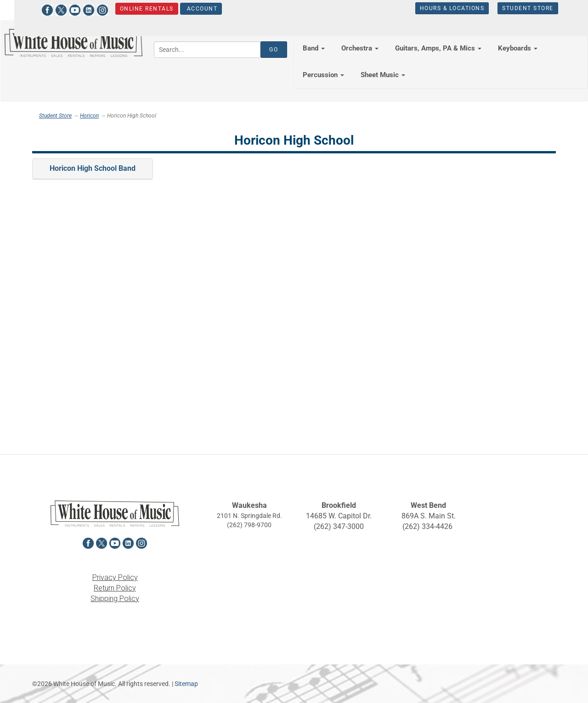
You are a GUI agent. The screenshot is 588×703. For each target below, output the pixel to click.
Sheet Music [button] (383, 75)
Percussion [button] (323, 75)
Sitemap (186, 684)
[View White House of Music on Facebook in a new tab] (38, 9)
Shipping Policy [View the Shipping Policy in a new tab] (115, 599)
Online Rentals (138, 9)
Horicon (89, 116)
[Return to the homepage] (73, 43)
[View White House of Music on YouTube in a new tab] (66, 9)
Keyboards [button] (518, 48)
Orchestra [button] (360, 48)
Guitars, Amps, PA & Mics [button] (438, 48)
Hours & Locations (443, 8)
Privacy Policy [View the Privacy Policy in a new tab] (115, 577)
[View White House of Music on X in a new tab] (52, 9)
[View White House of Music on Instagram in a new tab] (93, 9)
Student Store (519, 8)
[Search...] (207, 50)
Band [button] (314, 48)
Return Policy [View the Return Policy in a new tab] (115, 588)
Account (192, 9)
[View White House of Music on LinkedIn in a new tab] (79, 9)
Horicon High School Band (93, 168)
